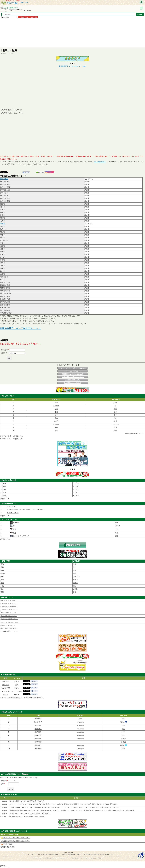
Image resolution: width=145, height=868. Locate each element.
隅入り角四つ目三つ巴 (21, 532)
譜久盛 (118, 521)
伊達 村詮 (38, 724)
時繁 (77, 485)
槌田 (56, 412)
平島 (2, 581)
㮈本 (75, 560)
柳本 (75, 569)
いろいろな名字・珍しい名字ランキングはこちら (73, 368)
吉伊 (5, 479)
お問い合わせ (72, 850)
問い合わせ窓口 (100, 162)
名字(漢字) (4, 350)
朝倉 (2, 585)
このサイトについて (28, 850)
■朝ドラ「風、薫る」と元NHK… (9, 612)
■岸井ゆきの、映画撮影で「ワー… (9, 615)
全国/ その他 (6, 840)
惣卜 (75, 563)
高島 (2, 560)
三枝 (117, 525)
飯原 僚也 (38, 741)
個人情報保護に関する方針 (53, 850)
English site (109, 850)
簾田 (2, 575)
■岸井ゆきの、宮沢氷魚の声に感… (9, 618)
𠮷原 (77, 479)
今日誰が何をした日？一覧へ (34, 812)
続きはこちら (18, 436)
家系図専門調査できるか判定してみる (73, 66)
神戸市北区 (4, 179)
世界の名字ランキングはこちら (73, 383)
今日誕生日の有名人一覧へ (73, 380)
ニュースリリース (40, 850)
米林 (2, 572)
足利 (56, 409)
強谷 (5, 482)
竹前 (115, 409)
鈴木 (56, 418)
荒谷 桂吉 (38, 738)
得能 (115, 431)
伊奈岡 (3, 569)
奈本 (5, 485)
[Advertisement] (61, 33)
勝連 (75, 588)
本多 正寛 (38, 731)
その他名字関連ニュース (9, 627)
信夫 (77, 491)
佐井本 (75, 578)
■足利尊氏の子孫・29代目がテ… (9, 608)
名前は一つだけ (13, 508)
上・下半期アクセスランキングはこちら (73, 377)
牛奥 (117, 529)
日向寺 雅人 (38, 718)
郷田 (117, 532)
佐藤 (56, 403)
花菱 (13, 525)
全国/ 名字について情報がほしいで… (15, 837)
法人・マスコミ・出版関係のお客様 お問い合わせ (90, 850)
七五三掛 (115, 424)
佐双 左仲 (38, 721)
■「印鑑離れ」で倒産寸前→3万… (9, 599)
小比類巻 (56, 406)
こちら (7, 494)
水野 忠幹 (38, 728)
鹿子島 (75, 585)
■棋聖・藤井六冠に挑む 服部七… (9, 624)
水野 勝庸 (38, 744)
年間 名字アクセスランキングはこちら (73, 374)
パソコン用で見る (68, 848)
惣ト (77, 488)
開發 (115, 421)
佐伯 (2, 566)
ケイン (75, 575)
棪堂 (75, 566)
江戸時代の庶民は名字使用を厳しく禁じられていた (26, 505)
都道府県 (4, 776)
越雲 (115, 427)
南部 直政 (6, 680)
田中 (56, 415)
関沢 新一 (38, 734)
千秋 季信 (38, 714)
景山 (77, 482)
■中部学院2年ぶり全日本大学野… (9, 602)
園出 (75, 581)
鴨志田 (56, 421)
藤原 (2, 588)
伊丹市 (3, 224)
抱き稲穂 (16, 518)
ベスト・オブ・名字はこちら (73, 371)
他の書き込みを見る (7, 842)
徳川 (5, 491)
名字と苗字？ (12, 502)
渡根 (2, 563)
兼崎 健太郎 (6, 684)
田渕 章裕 (6, 677)
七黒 (5, 488)
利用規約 (64, 850)
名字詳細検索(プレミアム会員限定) (28, 17)
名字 (2, 779)
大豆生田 (56, 424)
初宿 (56, 427)
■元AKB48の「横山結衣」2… (8, 621)
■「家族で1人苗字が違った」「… (9, 605)
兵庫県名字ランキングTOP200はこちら (20, 328)
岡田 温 (6, 690)
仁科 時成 (6, 687)
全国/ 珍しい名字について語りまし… (15, 833)
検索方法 (4, 353)
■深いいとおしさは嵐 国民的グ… (9, 596)
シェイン (76, 572)
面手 (115, 412)
